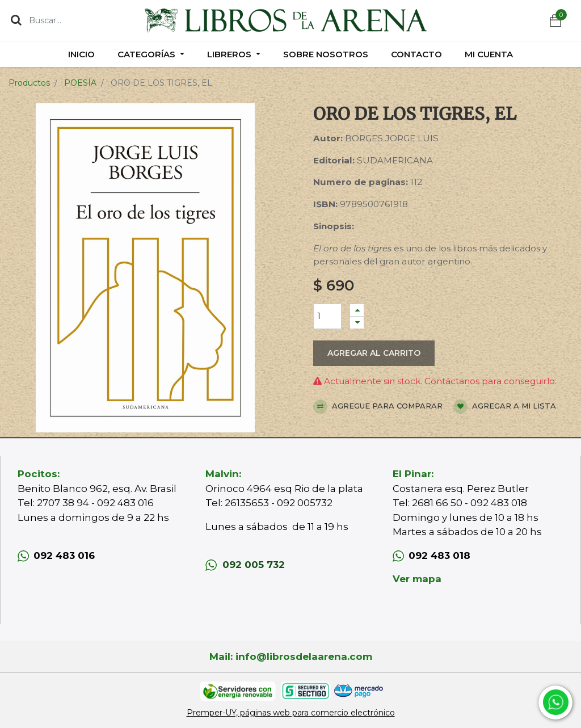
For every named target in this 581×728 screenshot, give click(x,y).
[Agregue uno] (357, 310)
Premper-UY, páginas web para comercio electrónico (291, 713)
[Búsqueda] (16, 20)
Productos (29, 83)
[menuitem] (81, 54)
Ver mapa (417, 579)
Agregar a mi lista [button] (505, 407)
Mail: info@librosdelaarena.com (291, 657)
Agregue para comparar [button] (378, 407)
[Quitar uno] (357, 323)
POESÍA (80, 83)
